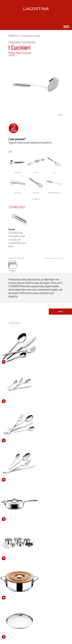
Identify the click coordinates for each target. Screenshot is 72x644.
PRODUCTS (13, 36)
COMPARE (60, 312)
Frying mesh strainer (31, 36)
